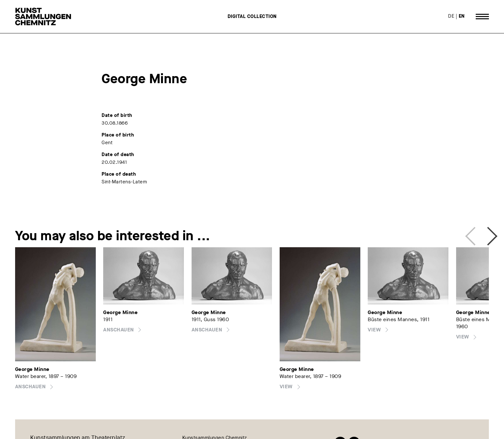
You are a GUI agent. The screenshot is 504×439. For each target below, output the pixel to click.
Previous (472, 234)
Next (486, 234)
